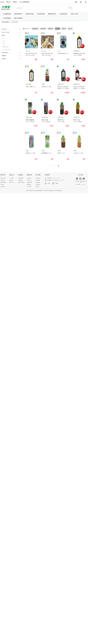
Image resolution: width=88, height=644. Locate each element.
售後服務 (38, 182)
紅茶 (4, 41)
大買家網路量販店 (5, 22)
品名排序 (70, 29)
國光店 (9, 2)
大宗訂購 (29, 187)
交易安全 (3, 180)
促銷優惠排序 (35, 29)
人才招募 (11, 178)
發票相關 (38, 180)
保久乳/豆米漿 (5, 32)
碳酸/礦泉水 (5, 53)
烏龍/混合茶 (6, 47)
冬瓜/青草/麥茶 (14, 22)
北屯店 (2, 2)
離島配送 (29, 184)
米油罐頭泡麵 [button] (7, 14)
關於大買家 (3, 178)
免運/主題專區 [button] (18, 18)
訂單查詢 (38, 178)
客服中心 (38, 187)
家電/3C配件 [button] (75, 14)
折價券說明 (30, 182)
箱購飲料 (4, 56)
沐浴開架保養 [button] (41, 14)
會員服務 (20, 180)
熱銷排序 (64, 29)
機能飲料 (4, 59)
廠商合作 (11, 180)
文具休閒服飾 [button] (7, 18)
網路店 (15, 2)
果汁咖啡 (4, 29)
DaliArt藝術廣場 (24, 2)
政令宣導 (3, 187)
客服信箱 (38, 184)
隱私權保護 (3, 182)
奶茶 (4, 44)
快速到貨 (29, 178)
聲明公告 (11, 182)
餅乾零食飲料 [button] (18, 14)
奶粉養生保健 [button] (29, 14)
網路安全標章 (21, 182)
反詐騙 (2, 184)
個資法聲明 (21, 178)
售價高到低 (51, 29)
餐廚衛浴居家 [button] (52, 14)
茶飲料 (3, 35)
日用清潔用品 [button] (63, 14)
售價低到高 (43, 29)
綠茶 (4, 38)
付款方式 (29, 180)
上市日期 (57, 29)
